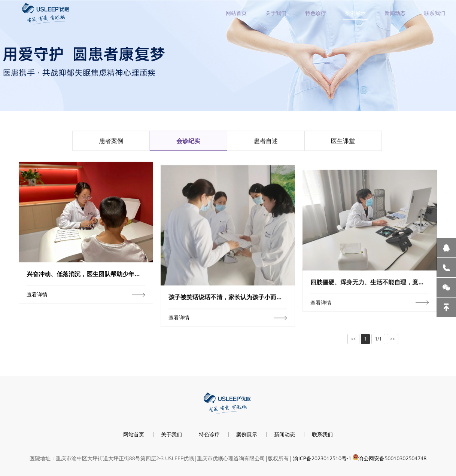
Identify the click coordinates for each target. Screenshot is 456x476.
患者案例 (111, 143)
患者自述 (266, 143)
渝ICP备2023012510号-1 (322, 458)
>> (393, 339)
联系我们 (435, 13)
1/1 (378, 339)
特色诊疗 (316, 13)
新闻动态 (395, 13)
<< (353, 339)
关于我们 (276, 13)
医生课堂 (343, 143)
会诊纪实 (188, 143)
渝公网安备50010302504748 (392, 458)
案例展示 (355, 13)
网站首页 (236, 13)
